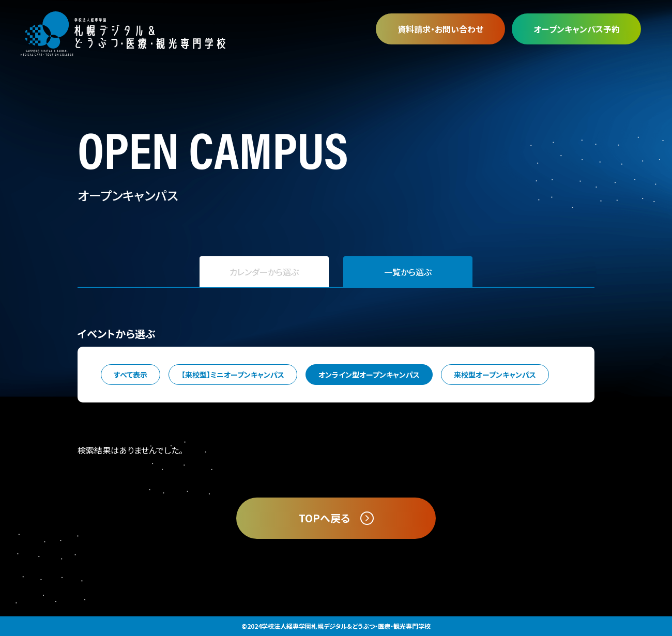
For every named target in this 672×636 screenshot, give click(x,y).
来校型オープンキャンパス (495, 375)
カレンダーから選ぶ (264, 272)
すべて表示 (131, 375)
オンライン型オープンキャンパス (369, 375)
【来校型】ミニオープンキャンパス (233, 375)
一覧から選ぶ (408, 272)
